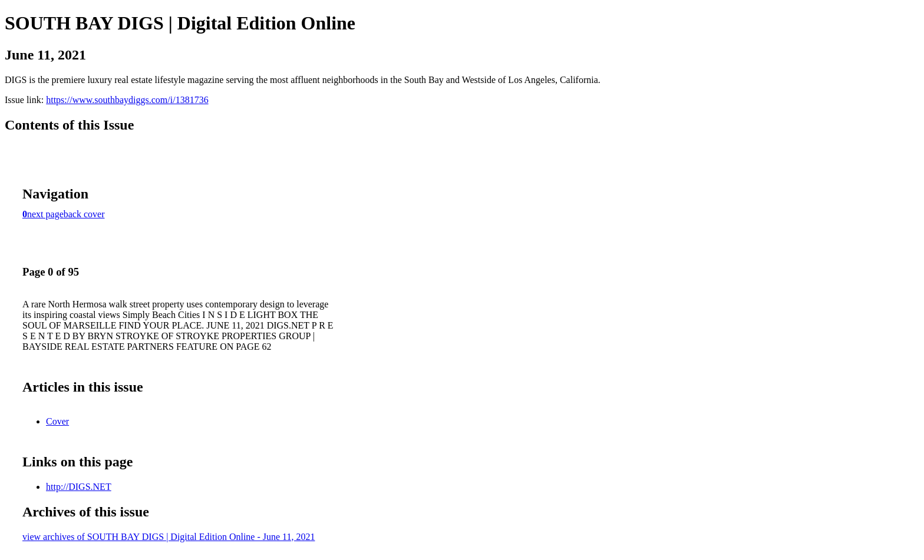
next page (45, 214)
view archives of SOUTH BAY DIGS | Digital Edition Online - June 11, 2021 (169, 537)
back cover (84, 214)
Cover (57, 421)
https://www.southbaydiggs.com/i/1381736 (127, 100)
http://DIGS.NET (79, 487)
